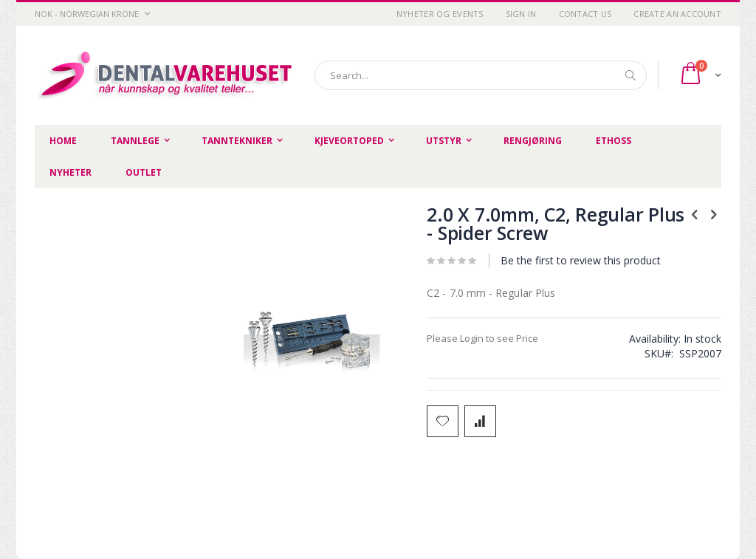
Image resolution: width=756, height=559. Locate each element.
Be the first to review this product (581, 260)
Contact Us (585, 14)
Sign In (521, 14)
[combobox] (481, 75)
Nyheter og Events (440, 14)
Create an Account (677, 14)
